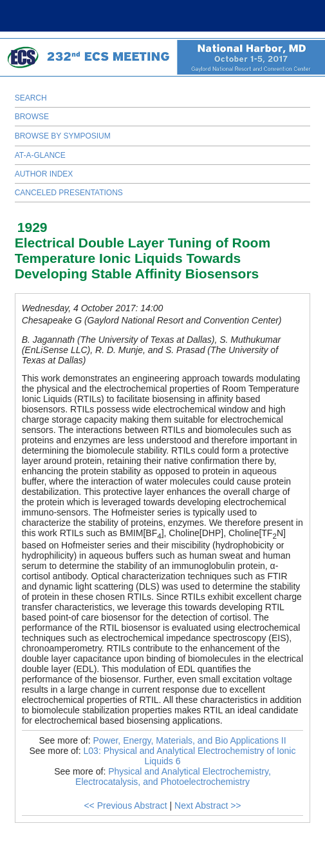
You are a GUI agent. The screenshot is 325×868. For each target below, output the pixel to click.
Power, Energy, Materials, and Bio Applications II (189, 740)
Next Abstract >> (208, 805)
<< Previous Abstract (125, 805)
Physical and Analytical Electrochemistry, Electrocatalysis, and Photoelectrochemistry (173, 776)
